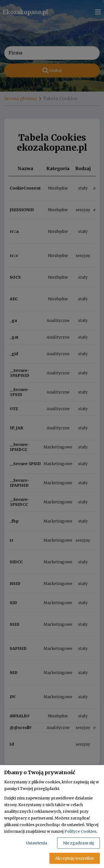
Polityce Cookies (80, 831)
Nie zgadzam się (78, 843)
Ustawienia (37, 843)
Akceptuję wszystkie (75, 858)
